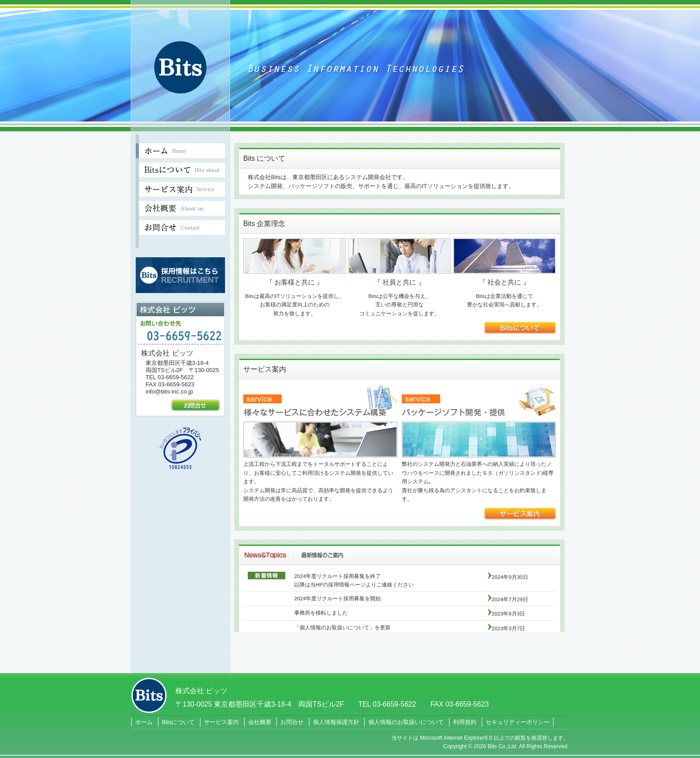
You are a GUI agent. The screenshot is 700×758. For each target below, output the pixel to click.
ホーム (144, 722)
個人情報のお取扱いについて (406, 722)
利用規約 (465, 722)
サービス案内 (221, 722)
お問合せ (292, 722)
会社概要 (260, 722)
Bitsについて (179, 722)
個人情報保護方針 (336, 722)
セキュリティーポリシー (518, 722)
